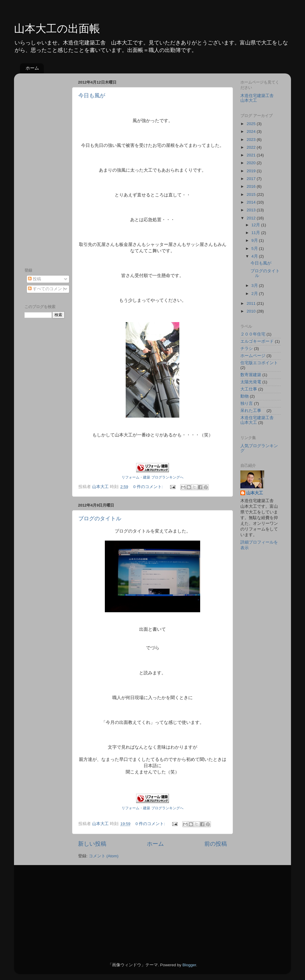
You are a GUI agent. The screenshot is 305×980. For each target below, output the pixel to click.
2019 (252, 171)
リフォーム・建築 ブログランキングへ (152, 477)
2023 (252, 140)
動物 (245, 396)
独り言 (247, 403)
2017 (252, 179)
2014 (252, 202)
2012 (252, 218)
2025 (252, 124)
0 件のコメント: (149, 487)
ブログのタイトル (100, 519)
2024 (252, 131)
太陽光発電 (251, 382)
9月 (255, 240)
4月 (255, 256)
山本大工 (255, 493)
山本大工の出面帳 (57, 29)
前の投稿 (216, 844)
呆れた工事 (253, 411)
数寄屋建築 (251, 375)
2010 (252, 311)
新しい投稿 (92, 844)
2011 (252, 303)
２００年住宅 (253, 334)
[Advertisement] (48, 167)
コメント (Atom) (104, 856)
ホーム (32, 68)
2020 (252, 163)
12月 (256, 225)
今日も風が (92, 96)
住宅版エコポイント (259, 363)
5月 (255, 249)
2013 (252, 210)
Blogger (189, 965)
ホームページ (253, 356)
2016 (252, 186)
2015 (252, 194)
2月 (255, 294)
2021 (252, 155)
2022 (252, 147)
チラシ (247, 349)
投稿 (35, 279)
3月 (255, 286)
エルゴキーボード (257, 341)
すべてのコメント (47, 289)
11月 (256, 233)
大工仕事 (249, 389)
